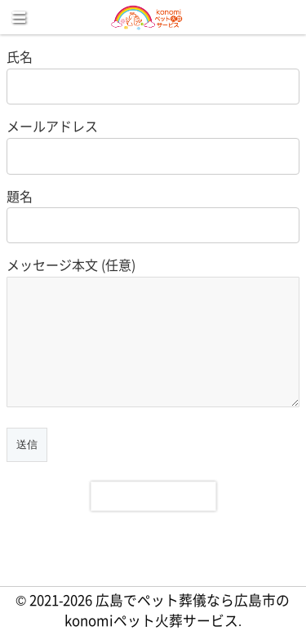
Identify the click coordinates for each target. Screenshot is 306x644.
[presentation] (153, 496)
